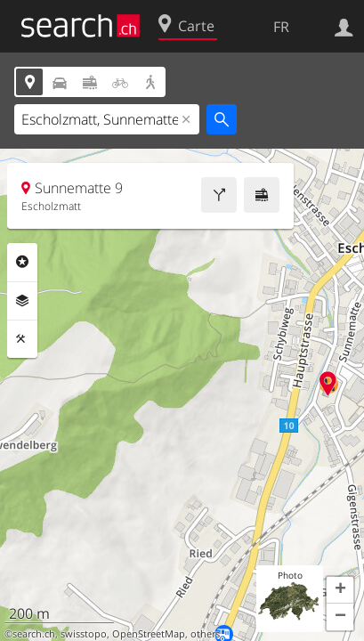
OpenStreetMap (149, 634)
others (205, 634)
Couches (22, 301)
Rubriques (22, 262)
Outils (22, 339)
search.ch (34, 634)
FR (281, 27)
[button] (340, 590)
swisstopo (84, 634)
